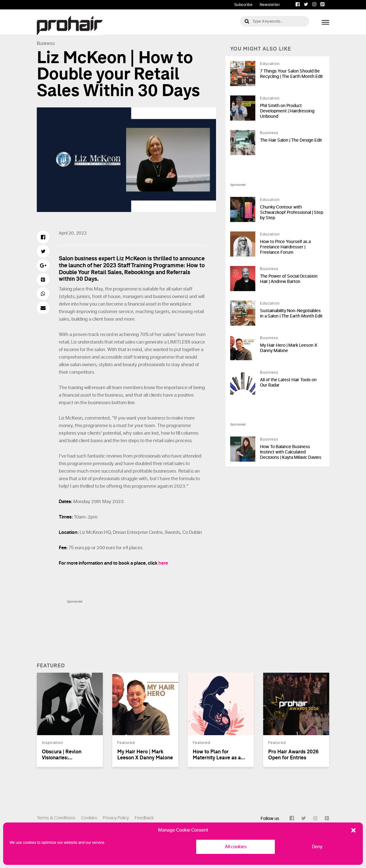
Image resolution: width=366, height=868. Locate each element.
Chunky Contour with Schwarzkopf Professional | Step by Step (292, 212)
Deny (317, 847)
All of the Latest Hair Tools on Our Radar (288, 382)
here (163, 563)
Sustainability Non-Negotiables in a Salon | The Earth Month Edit (291, 313)
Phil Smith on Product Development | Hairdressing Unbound (287, 111)
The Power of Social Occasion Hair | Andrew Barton (289, 279)
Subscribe (244, 5)
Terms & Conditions (56, 818)
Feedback (144, 818)
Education (270, 64)
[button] (353, 830)
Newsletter (270, 5)
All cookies (236, 847)
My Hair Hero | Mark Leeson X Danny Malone (289, 348)
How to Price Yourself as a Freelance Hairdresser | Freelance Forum (285, 247)
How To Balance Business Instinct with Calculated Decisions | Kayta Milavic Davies (291, 452)
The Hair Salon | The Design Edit (291, 140)
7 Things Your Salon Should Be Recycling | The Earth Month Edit (291, 74)
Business (46, 43)
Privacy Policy (116, 818)
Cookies (89, 818)
